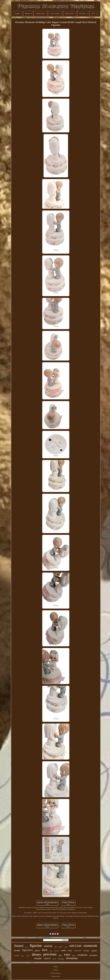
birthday (61, 959)
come (63, 950)
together (94, 951)
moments (91, 946)
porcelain (93, 955)
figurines (27, 950)
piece (26, 947)
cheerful (38, 958)
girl (56, 947)
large (51, 951)
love (45, 950)
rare (67, 954)
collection (78, 951)
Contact (56, 970)
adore (54, 959)
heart (74, 956)
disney (37, 954)
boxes (23, 956)
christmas (72, 958)
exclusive (82, 955)
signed (47, 958)
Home (56, 967)
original (17, 956)
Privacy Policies (56, 973)
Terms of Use (56, 976)
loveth (17, 950)
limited (19, 946)
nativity (48, 946)
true (60, 955)
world (66, 947)
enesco (57, 951)
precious (50, 954)
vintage (86, 950)
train (70, 951)
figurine (36, 946)
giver (61, 947)
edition (75, 946)
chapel (28, 956)
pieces (37, 950)
